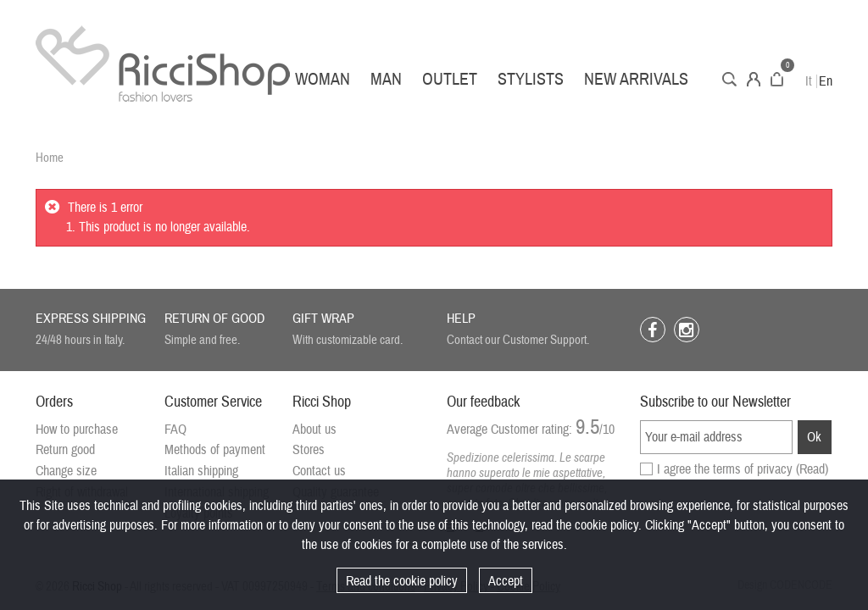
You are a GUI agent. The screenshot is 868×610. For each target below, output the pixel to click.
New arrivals (636, 79)
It (809, 81)
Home (50, 158)
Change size (66, 471)
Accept (506, 581)
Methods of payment (215, 450)
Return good (65, 450)
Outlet (450, 79)
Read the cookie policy (402, 581)
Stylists (531, 79)
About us (314, 430)
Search (729, 79)
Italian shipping (201, 471)
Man (386, 79)
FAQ (175, 430)
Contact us (319, 471)
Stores (309, 450)
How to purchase (77, 430)
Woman (323, 79)
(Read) (812, 469)
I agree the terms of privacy (743, 469)
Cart (777, 79)
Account (754, 79)
